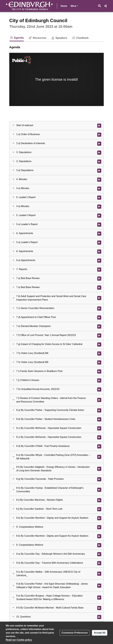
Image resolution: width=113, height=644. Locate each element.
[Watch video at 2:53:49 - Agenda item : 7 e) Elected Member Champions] (99, 326)
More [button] (74, 6)
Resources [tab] (37, 38)
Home (64, 6)
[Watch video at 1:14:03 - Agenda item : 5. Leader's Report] (99, 198)
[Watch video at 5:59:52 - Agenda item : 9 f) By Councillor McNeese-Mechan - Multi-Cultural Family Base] (99, 608)
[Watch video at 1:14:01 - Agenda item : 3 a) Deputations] (99, 171)
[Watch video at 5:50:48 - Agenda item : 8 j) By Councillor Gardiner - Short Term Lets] (99, 509)
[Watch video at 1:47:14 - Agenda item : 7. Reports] (99, 270)
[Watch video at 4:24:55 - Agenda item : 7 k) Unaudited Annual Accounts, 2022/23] (99, 389)
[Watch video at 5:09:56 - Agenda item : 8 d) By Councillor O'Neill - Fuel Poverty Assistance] (99, 446)
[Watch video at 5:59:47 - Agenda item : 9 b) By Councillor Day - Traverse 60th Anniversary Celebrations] (99, 563)
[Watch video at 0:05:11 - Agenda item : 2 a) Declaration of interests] (99, 144)
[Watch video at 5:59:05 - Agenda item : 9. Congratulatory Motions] (99, 527)
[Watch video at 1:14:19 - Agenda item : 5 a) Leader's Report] (99, 243)
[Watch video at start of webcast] (99, 126)
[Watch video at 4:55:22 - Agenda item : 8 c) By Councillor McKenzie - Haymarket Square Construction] (99, 437)
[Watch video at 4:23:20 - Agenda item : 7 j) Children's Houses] (99, 380)
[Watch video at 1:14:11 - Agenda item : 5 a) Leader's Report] (99, 225)
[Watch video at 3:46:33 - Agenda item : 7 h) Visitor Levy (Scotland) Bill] (99, 353)
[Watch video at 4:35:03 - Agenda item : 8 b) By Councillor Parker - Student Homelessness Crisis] (99, 419)
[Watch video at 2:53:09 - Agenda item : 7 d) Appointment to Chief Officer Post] (99, 318)
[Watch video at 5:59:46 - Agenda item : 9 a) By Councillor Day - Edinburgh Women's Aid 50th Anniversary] (99, 554)
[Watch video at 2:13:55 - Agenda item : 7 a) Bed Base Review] (99, 288)
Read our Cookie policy (19, 640)
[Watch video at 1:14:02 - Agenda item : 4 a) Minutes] (99, 189)
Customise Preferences (75, 633)
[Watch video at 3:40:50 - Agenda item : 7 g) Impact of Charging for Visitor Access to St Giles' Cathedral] (99, 344)
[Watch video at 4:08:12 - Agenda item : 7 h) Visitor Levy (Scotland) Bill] (99, 362)
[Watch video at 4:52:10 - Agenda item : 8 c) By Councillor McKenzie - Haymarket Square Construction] (99, 428)
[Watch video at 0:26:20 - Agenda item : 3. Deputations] (99, 153)
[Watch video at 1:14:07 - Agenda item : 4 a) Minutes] (99, 207)
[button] (100, 6)
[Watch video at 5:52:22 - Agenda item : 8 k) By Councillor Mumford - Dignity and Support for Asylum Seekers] (99, 518)
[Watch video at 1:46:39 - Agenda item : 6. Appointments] (99, 252)
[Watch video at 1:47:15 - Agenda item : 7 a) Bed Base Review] (99, 279)
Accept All (100, 633)
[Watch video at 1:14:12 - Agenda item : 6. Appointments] (99, 234)
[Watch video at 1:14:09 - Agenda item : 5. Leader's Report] (99, 216)
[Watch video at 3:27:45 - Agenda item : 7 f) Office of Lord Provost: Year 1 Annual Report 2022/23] (99, 335)
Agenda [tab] (17, 38)
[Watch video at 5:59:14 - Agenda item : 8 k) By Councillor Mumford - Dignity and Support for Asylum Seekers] (99, 536)
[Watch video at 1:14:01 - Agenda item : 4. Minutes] (99, 180)
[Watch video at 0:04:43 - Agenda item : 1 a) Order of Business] (99, 135)
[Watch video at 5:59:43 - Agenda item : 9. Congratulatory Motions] (99, 545)
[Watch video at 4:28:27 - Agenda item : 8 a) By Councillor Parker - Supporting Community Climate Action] (99, 410)
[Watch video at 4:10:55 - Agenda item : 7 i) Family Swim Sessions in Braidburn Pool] (99, 371)
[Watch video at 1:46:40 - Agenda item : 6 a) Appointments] (99, 261)
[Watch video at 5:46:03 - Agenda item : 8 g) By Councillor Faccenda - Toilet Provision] (99, 479)
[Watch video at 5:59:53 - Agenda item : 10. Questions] (99, 617)
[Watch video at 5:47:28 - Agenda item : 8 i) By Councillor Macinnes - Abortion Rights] (99, 500)
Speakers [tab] (59, 38)
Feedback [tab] (80, 38)
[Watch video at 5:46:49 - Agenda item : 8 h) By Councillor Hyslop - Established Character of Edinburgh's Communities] (99, 490)
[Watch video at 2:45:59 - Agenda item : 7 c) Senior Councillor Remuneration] (99, 309)
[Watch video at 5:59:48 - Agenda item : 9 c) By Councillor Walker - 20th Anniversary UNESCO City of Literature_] (99, 574)
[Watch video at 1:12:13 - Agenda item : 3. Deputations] (99, 162)
